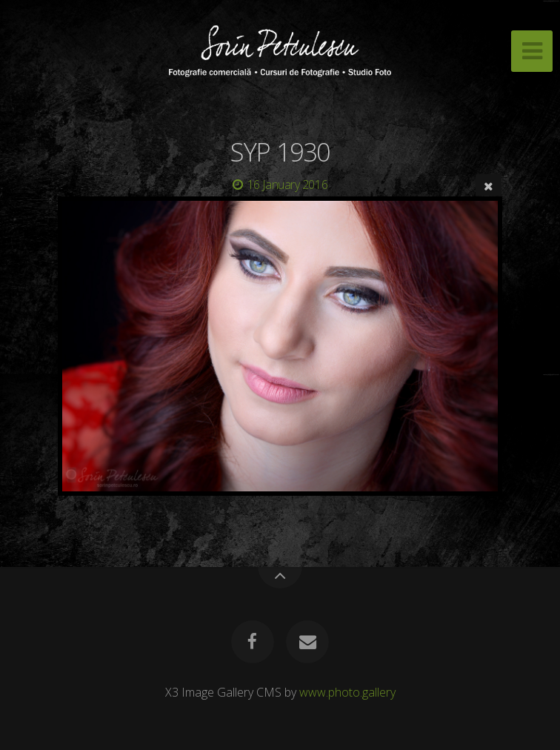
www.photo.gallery (347, 692)
